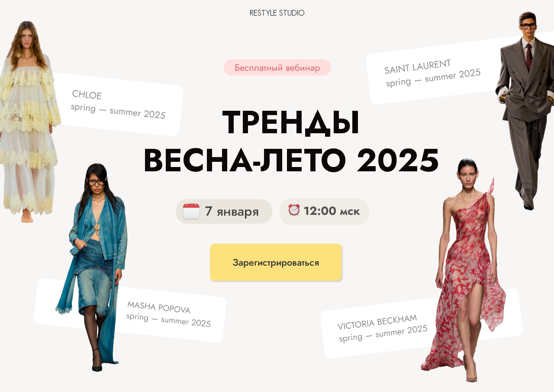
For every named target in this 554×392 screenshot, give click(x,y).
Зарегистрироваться (276, 262)
